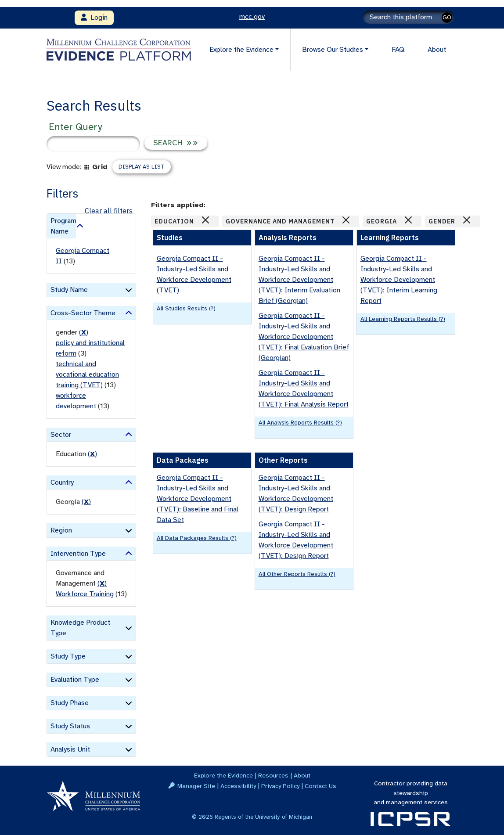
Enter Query (75, 127)
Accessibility (238, 786)
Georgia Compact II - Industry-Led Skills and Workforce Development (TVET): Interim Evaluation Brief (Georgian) (299, 280)
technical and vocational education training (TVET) (87, 374)
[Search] (408, 17)
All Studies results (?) (186, 308)
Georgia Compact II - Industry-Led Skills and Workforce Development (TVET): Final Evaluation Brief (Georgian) (304, 337)
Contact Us (320, 786)
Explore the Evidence (223, 775)
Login (94, 18)
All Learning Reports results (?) (403, 319)
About (437, 50)
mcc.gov (252, 17)
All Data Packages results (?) (197, 538)
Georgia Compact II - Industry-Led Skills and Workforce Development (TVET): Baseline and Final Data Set (198, 499)
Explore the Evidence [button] (241, 50)
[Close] (205, 220)
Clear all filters (109, 211)
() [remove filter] (84, 332)
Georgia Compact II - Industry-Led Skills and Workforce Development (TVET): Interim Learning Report (399, 280)
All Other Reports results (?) (297, 574)
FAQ (398, 50)
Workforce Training (85, 594)
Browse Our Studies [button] (333, 50)
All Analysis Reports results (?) (300, 423)
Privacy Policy (280, 786)
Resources (273, 775)
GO (447, 17)
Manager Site (196, 786)
